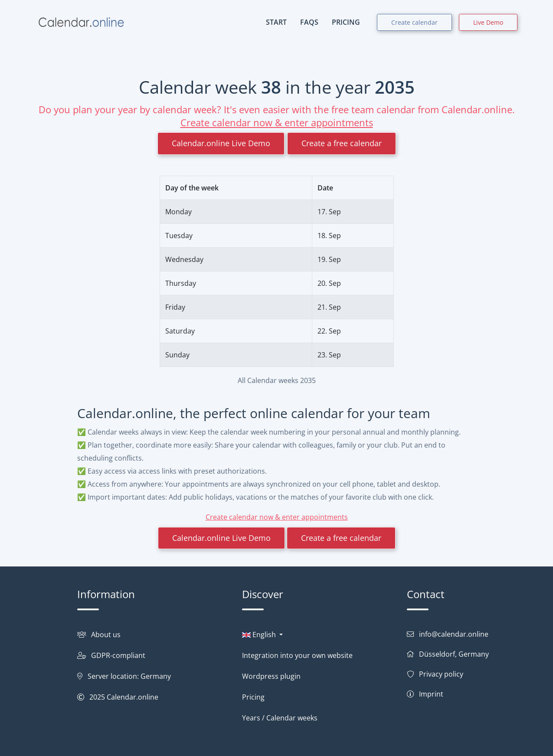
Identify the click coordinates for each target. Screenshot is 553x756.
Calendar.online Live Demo (221, 143)
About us (106, 635)
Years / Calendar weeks (280, 718)
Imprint (431, 694)
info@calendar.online (454, 634)
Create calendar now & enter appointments (277, 122)
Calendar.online (133, 697)
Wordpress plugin (271, 676)
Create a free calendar (342, 143)
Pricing (253, 697)
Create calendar (414, 22)
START (276, 22)
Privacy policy (441, 674)
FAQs (309, 22)
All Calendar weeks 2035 (277, 380)
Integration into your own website (297, 655)
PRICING (346, 22)
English (260, 635)
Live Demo (488, 22)
